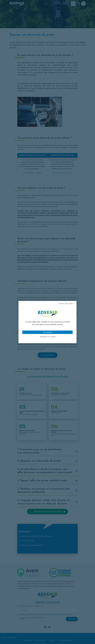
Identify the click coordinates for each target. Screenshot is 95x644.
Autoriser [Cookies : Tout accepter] (47, 332)
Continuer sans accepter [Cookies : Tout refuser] (66, 304)
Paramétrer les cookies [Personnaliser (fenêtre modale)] (48, 337)
